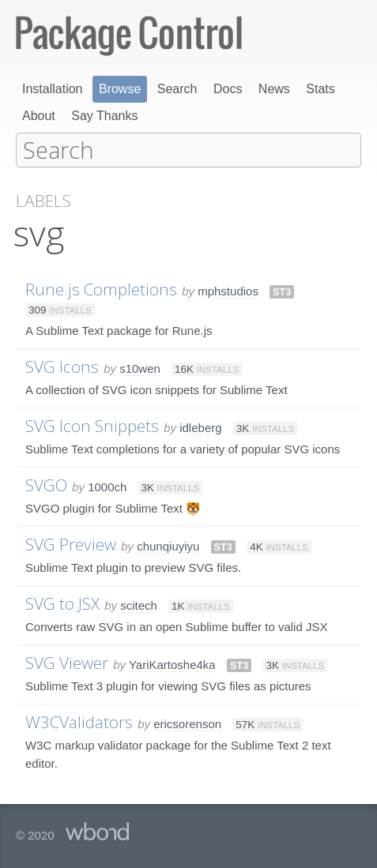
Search (177, 89)
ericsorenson (187, 723)
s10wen (140, 368)
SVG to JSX (62, 603)
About (39, 116)
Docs (228, 89)
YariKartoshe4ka (172, 664)
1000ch (107, 486)
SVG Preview (71, 543)
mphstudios (228, 290)
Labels (43, 200)
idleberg (200, 427)
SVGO (46, 484)
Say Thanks (104, 116)
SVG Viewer (67, 662)
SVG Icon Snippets (92, 425)
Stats (320, 89)
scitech (139, 605)
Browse (120, 89)
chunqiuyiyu (168, 545)
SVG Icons (62, 366)
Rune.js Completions (101, 288)
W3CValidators (79, 721)
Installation (53, 89)
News (274, 89)
